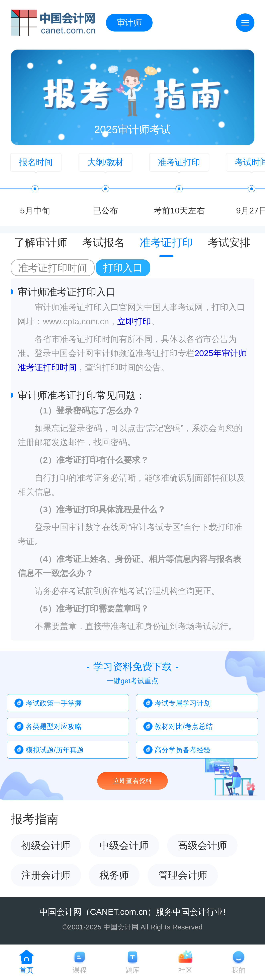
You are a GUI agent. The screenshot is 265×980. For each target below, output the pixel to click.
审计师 (129, 23)
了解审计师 (41, 243)
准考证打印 (166, 243)
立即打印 (134, 321)
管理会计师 (183, 875)
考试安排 (229, 243)
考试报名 (103, 243)
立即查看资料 (132, 781)
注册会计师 (46, 875)
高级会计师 (202, 845)
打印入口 (123, 268)
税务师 (114, 875)
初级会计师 (46, 845)
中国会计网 (61, 912)
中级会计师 (124, 845)
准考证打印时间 (53, 268)
